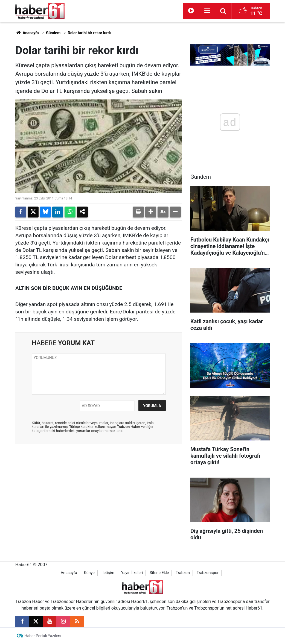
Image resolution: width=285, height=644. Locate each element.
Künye (89, 573)
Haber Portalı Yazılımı (43, 636)
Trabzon (183, 573)
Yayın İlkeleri (132, 573)
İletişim (108, 573)
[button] (151, 212)
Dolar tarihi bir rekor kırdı (89, 33)
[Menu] (207, 11)
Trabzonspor (208, 573)
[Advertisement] (99, 487)
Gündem (53, 33)
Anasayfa (27, 33)
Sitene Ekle (159, 573)
